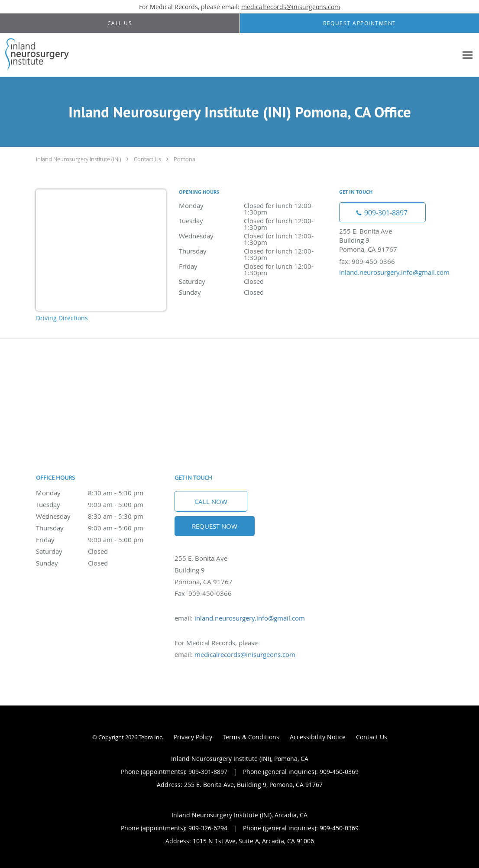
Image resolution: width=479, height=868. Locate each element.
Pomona (184, 159)
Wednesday (255, 236)
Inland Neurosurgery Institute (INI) (79, 159)
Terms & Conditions (251, 737)
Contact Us (147, 159)
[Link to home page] (35, 55)
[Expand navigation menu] (468, 55)
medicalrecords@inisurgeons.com (291, 7)
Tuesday (255, 221)
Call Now (211, 501)
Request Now (215, 526)
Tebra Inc (150, 737)
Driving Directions (62, 318)
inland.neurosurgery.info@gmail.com (394, 272)
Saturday (255, 281)
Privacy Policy (193, 737)
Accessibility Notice (318, 737)
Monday (255, 206)
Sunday (255, 292)
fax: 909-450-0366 (367, 261)
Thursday (255, 252)
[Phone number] (382, 212)
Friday (255, 267)
